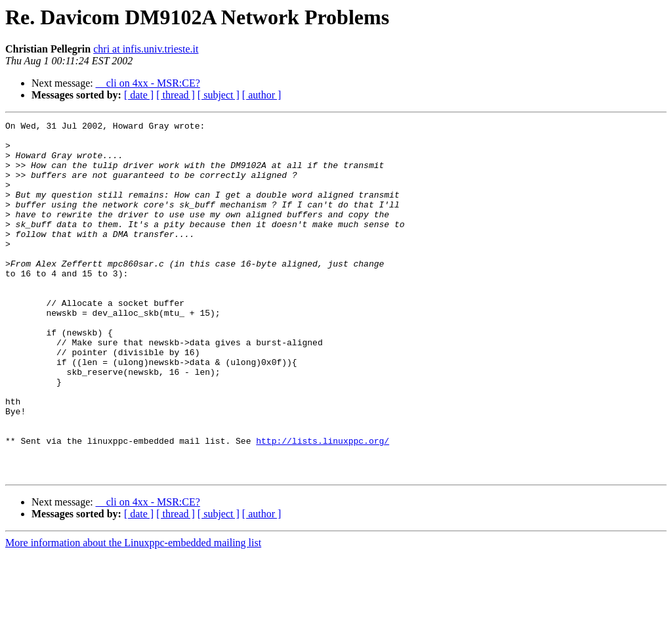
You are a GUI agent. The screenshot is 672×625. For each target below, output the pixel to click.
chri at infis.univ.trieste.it (146, 49)
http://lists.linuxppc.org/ (323, 506)
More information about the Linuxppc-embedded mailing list (133, 614)
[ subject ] (219, 95)
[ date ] (139, 95)
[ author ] (262, 95)
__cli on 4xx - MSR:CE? (148, 83)
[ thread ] (176, 95)
